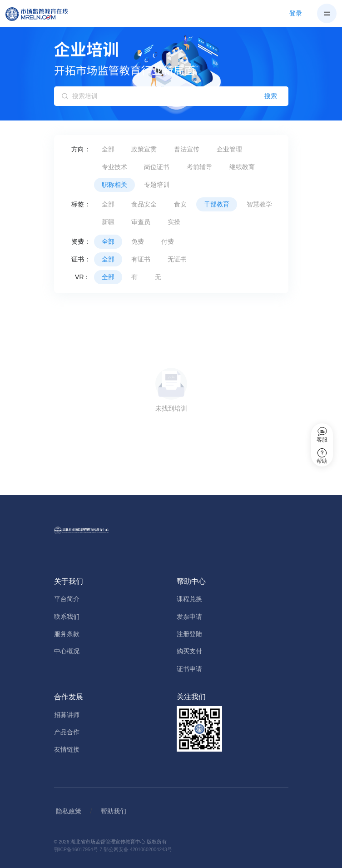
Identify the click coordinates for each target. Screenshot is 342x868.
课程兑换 (189, 599)
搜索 (271, 96)
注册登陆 (189, 634)
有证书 (141, 259)
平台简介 (67, 599)
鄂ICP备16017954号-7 (78, 849)
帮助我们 (114, 811)
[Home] (42, 14)
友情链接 (67, 749)
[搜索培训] (171, 96)
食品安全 (144, 204)
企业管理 (229, 149)
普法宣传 (187, 149)
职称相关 (114, 185)
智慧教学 (259, 204)
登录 (296, 13)
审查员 (141, 222)
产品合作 (67, 732)
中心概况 (67, 651)
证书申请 (189, 669)
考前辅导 (199, 167)
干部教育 (217, 204)
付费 (168, 241)
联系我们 (67, 617)
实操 (174, 222)
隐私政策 (69, 811)
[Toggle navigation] (327, 13)
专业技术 (114, 167)
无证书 (177, 259)
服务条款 (67, 634)
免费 (138, 241)
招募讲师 (67, 715)
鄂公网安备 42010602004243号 (138, 849)
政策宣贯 (144, 149)
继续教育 (242, 167)
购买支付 (189, 651)
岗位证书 (157, 167)
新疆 (108, 222)
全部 (108, 149)
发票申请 (189, 617)
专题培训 (157, 185)
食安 (180, 204)
